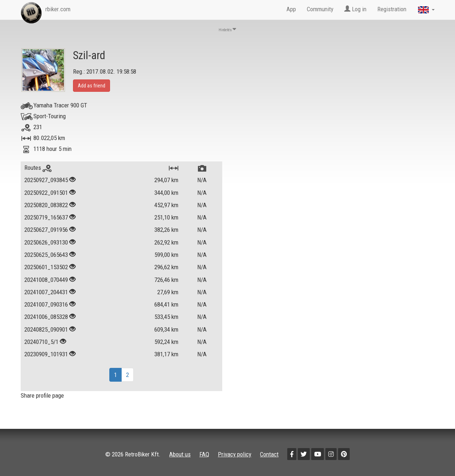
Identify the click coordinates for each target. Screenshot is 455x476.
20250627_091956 (46, 230)
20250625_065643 (46, 255)
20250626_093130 (46, 242)
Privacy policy (235, 454)
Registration (392, 9)
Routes (38, 168)
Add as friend (92, 86)
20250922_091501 (46, 193)
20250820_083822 (46, 205)
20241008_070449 (46, 280)
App (291, 9)
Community (320, 9)
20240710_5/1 (41, 342)
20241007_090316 (46, 304)
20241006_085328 (46, 317)
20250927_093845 (46, 180)
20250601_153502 (46, 267)
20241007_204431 (46, 292)
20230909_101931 (46, 354)
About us (180, 454)
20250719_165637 (46, 217)
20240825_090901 (46, 329)
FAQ (204, 454)
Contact (269, 454)
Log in (355, 9)
